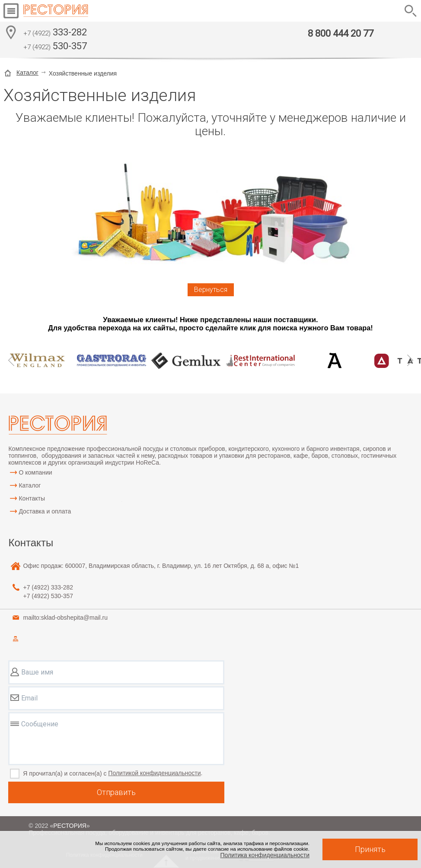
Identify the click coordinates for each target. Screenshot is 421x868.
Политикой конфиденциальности (154, 773)
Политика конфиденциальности (265, 855)
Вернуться (211, 290)
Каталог (27, 73)
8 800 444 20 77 (341, 33)
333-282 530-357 (55, 40)
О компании (35, 472)
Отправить (116, 792)
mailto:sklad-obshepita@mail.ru (65, 618)
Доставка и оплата (45, 511)
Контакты (32, 498)
